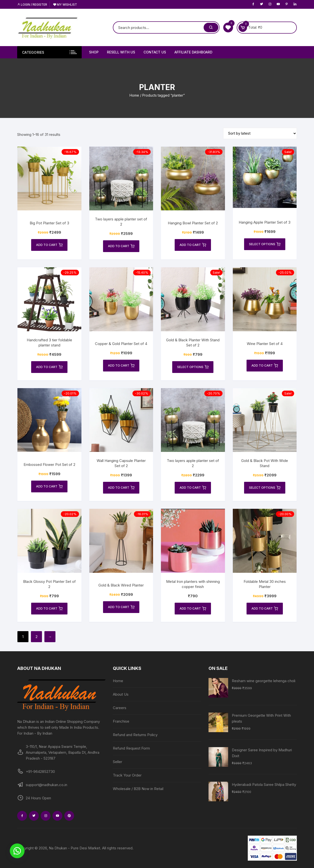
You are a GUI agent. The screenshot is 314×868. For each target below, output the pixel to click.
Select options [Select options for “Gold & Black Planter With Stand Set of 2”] (193, 367)
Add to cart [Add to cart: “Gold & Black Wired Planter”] (121, 607)
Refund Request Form (131, 748)
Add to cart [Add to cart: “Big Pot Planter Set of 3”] (49, 245)
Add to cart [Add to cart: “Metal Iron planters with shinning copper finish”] (193, 609)
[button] (17, 851)
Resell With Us (121, 52)
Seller (118, 762)
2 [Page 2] (37, 637)
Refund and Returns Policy (135, 735)
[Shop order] (260, 133)
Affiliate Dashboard (193, 52)
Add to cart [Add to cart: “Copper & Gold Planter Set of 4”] (121, 366)
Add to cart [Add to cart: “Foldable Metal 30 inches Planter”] (265, 609)
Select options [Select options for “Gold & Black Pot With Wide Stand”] (265, 488)
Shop (94, 52)
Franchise (121, 721)
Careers (120, 708)
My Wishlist (65, 5)
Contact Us (155, 52)
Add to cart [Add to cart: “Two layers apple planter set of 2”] (121, 246)
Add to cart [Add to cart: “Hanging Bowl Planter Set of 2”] (193, 245)
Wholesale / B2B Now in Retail (138, 789)
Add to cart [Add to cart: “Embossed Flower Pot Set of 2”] (49, 486)
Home (134, 95)
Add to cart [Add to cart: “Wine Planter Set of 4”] (265, 366)
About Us (121, 694)
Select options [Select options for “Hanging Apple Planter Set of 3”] (265, 244)
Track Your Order (127, 775)
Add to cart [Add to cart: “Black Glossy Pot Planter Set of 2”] (49, 609)
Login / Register (32, 5)
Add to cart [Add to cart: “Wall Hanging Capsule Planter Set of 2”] (121, 488)
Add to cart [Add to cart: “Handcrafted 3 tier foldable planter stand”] (49, 367)
